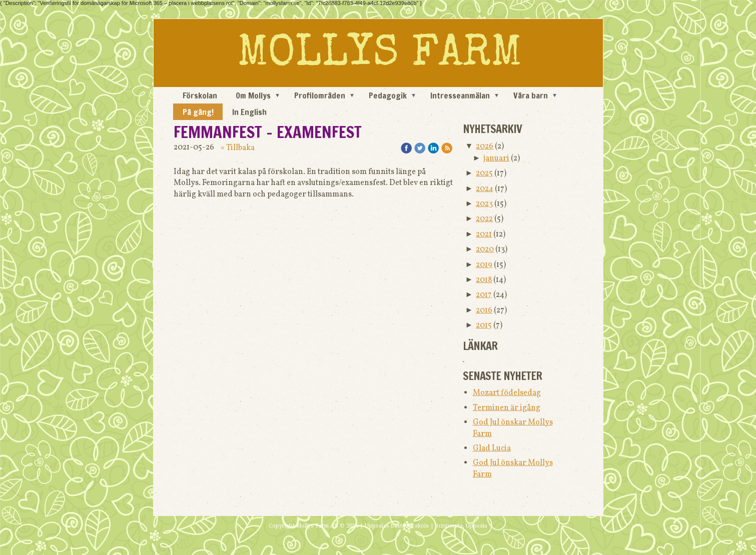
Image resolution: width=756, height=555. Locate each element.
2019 (484, 265)
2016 (484, 310)
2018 (484, 280)
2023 (484, 204)
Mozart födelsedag (507, 393)
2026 (485, 146)
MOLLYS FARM (380, 55)
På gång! (198, 112)
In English (249, 112)
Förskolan (200, 95)
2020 (485, 249)
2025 (484, 173)
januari (496, 158)
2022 (484, 219)
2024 (485, 189)
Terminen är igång (507, 408)
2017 (484, 295)
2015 (484, 325)
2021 (484, 234)
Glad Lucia (492, 448)
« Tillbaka (238, 148)
